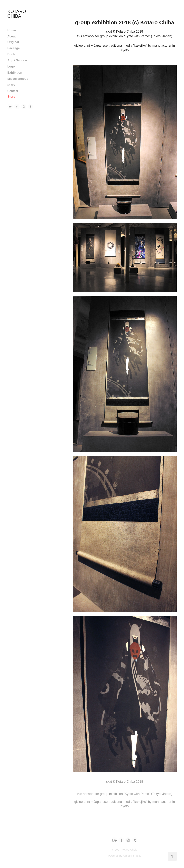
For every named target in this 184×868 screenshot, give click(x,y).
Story (11, 85)
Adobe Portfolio (132, 856)
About (11, 36)
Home (12, 30)
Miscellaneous (18, 79)
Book (11, 54)
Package (14, 48)
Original (13, 42)
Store (11, 97)
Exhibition (15, 73)
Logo (11, 67)
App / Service (17, 60)
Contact (13, 91)
